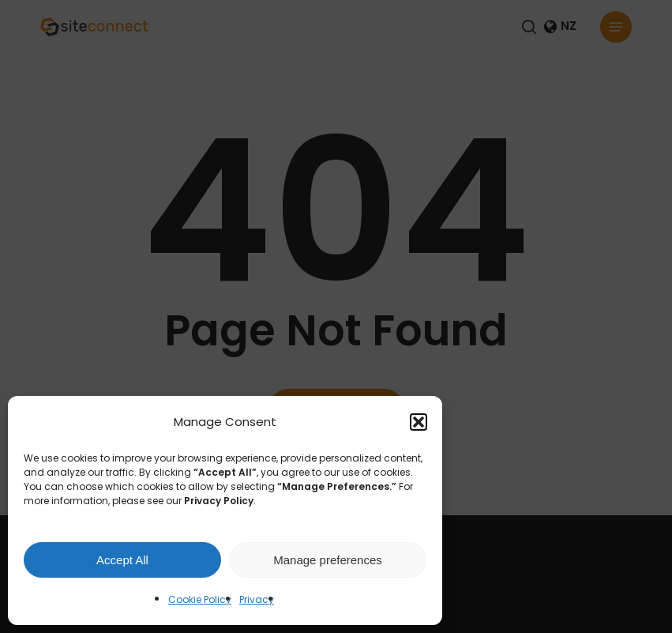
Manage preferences (328, 560)
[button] (419, 422)
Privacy (257, 599)
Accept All (122, 560)
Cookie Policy (200, 599)
